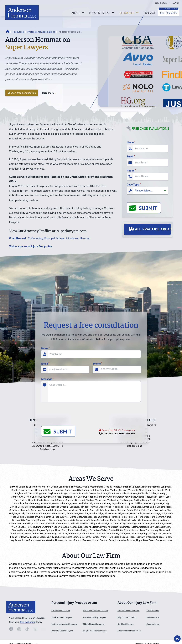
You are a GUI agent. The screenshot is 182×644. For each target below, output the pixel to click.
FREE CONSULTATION (169, 9)
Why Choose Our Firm (127, 617)
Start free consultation (22, 93)
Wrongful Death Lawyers (62, 631)
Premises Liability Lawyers (95, 617)
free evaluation (28, 622)
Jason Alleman (153, 624)
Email (131, 157)
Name (131, 142)
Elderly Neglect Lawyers (93, 624)
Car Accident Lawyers (61, 611)
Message (47, 472)
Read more (49, 93)
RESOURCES (129, 13)
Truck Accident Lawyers (62, 617)
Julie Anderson (153, 617)
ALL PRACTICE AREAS (150, 229)
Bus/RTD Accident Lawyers (95, 631)
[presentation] (62, 509)
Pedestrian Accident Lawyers (96, 611)
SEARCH (176, 3)
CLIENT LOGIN (161, 3)
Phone (131, 171)
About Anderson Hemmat (128, 611)
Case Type (134, 185)
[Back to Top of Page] (177, 639)
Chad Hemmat (153, 611)
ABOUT (78, 13)
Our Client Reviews (125, 624)
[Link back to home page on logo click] (22, 12)
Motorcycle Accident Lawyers (64, 624)
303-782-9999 (169, 13)
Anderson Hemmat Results (129, 631)
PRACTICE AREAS (102, 13)
